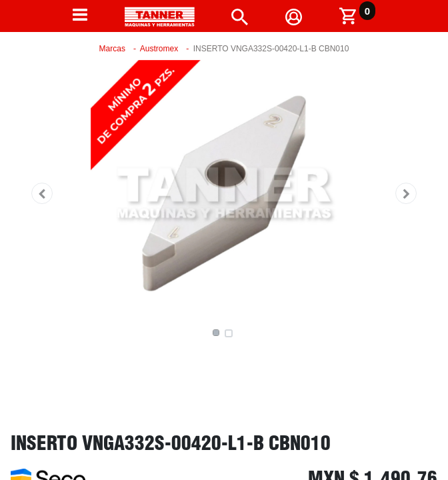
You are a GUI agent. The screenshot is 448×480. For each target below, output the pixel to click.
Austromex (159, 49)
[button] (42, 193)
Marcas (112, 49)
